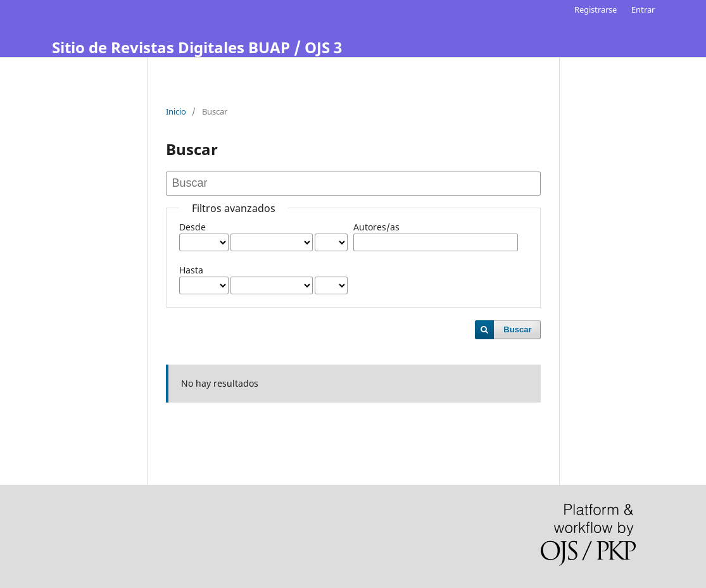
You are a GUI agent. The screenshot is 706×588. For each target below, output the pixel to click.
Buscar (517, 329)
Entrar (643, 9)
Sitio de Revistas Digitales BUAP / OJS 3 (197, 47)
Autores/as (376, 227)
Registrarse (596, 9)
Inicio (176, 111)
